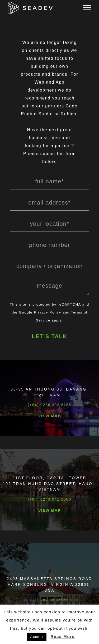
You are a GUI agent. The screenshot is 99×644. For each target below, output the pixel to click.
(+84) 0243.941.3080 (49, 499)
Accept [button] (37, 637)
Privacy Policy (48, 312)
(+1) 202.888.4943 (49, 600)
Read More (63, 636)
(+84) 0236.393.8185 (49, 405)
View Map (49, 416)
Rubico (69, 114)
